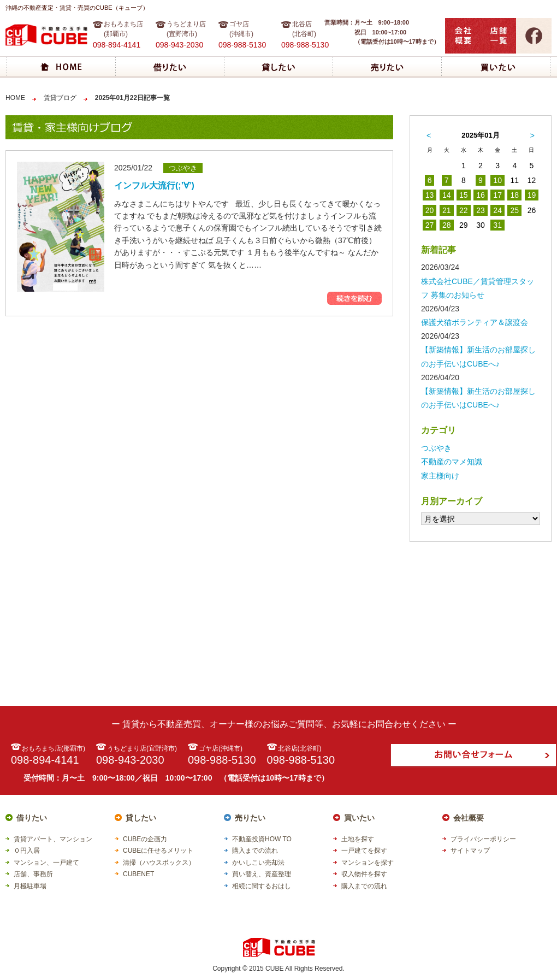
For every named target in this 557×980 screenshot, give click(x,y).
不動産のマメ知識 (452, 462)
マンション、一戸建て (46, 863)
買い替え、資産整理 (262, 874)
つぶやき (436, 448)
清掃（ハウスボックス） (159, 863)
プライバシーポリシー (483, 839)
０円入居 (27, 851)
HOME (15, 98)
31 (497, 225)
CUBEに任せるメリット (158, 851)
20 (430, 210)
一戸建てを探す (364, 851)
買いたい (359, 818)
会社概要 (469, 818)
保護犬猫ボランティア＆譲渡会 (475, 322)
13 (430, 195)
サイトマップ (470, 851)
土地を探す (358, 839)
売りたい (250, 818)
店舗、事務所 (33, 874)
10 (497, 180)
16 (481, 195)
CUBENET (138, 874)
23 (481, 210)
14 (447, 195)
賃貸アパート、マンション (53, 839)
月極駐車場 (30, 886)
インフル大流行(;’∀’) (154, 185)
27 (430, 225)
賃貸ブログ (60, 98)
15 (464, 195)
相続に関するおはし (262, 886)
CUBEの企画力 (145, 839)
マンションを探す (368, 863)
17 (497, 195)
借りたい (32, 818)
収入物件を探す (364, 874)
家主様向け (440, 476)
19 (532, 195)
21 (447, 210)
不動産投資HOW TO (262, 839)
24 (497, 210)
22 (464, 210)
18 (514, 195)
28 (447, 225)
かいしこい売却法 (258, 863)
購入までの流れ (255, 851)
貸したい (141, 818)
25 (514, 210)
